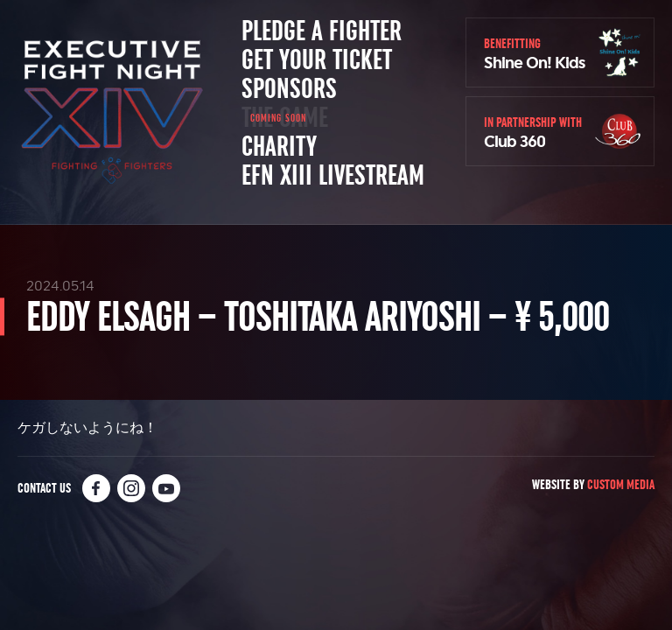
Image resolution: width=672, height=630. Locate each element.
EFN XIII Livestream (333, 176)
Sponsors (289, 89)
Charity (279, 147)
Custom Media (621, 484)
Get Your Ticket (317, 60)
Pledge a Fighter (322, 31)
